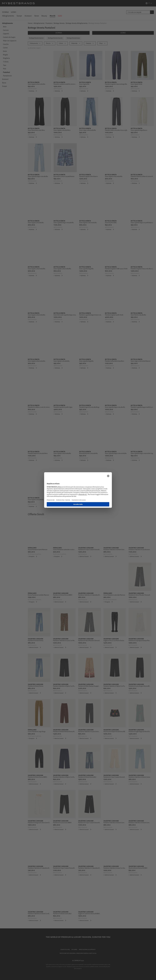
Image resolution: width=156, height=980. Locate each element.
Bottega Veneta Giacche (55, 38)
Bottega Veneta (59, 23)
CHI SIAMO (74, 950)
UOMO (13, 12)
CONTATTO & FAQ (65, 950)
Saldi (60, 16)
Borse (37, 16)
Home (30, 23)
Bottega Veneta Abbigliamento (77, 23)
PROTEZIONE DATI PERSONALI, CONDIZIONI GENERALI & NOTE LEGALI (78, 953)
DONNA (5, 12)
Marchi (52, 16)
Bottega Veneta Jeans (73, 38)
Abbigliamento (8, 16)
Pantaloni (49, 23)
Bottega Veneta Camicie (36, 38)
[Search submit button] (152, 12)
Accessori (28, 16)
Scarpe (19, 16)
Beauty (44, 16)
